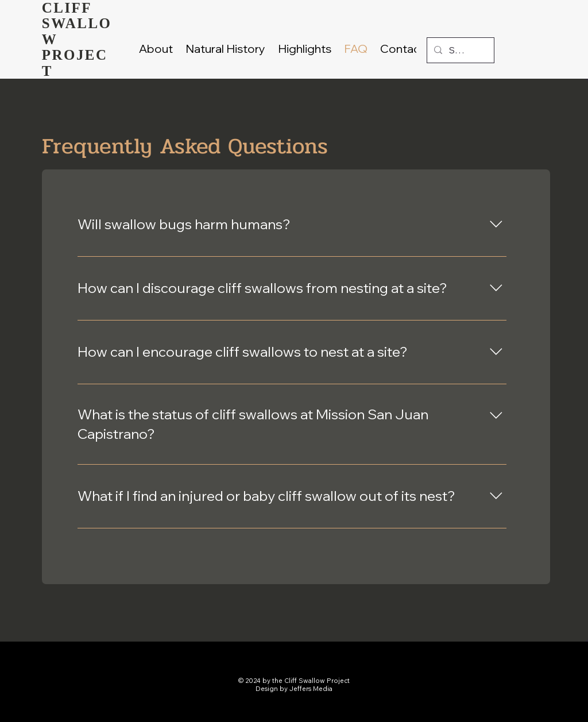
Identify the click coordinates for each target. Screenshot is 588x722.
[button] (305, 49)
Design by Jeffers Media (294, 689)
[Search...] (459, 50)
